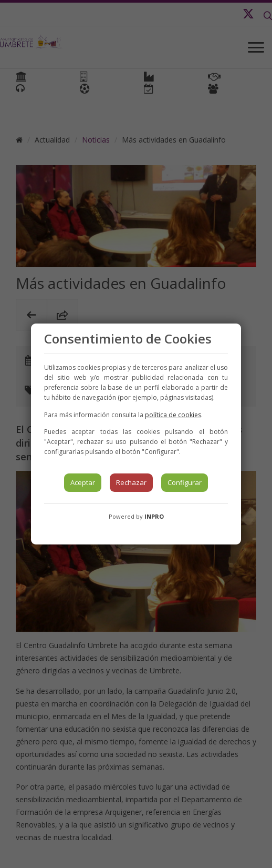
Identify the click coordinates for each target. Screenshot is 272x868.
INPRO (154, 516)
